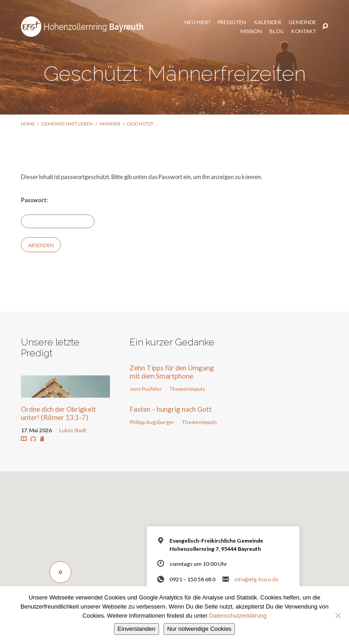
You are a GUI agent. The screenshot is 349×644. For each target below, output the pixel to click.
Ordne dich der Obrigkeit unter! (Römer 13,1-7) (58, 413)
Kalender (217, 21)
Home (28, 124)
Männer (110, 124)
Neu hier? (147, 21)
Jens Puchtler (146, 389)
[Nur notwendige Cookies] (338, 615)
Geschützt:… (142, 124)
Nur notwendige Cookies (199, 629)
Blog (309, 21)
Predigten (182, 21)
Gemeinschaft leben (67, 124)
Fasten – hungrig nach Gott (171, 409)
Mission (284, 21)
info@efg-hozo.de (257, 579)
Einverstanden (137, 629)
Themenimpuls (187, 389)
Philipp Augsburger (152, 422)
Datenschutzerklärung (238, 616)
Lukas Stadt (73, 430)
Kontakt (304, 31)
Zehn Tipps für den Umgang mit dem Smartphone (172, 372)
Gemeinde (252, 21)
